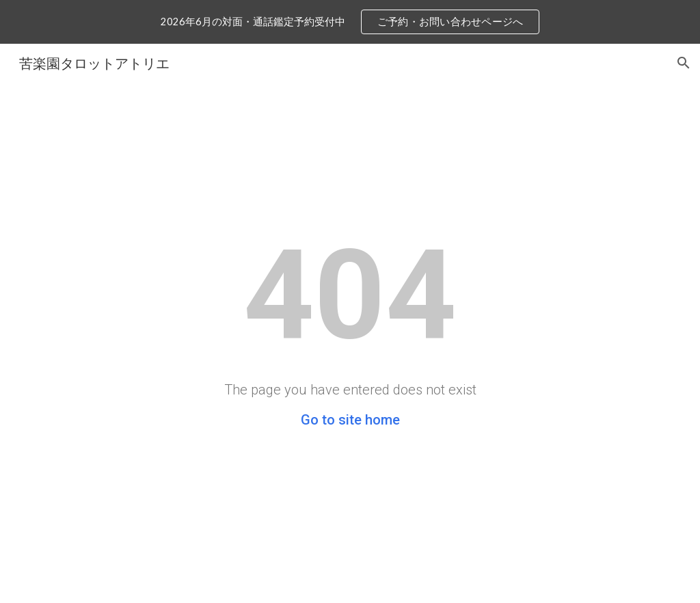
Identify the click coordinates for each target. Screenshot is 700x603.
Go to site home (350, 420)
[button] (684, 63)
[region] (350, 22)
